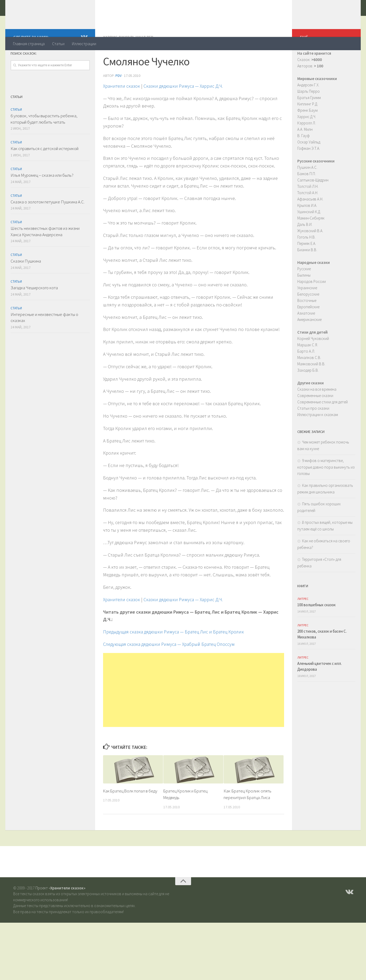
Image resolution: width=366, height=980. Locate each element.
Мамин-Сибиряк (311, 239)
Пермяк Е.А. (307, 265)
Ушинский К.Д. (309, 233)
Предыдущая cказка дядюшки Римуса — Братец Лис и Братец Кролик (175, 653)
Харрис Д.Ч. (307, 138)
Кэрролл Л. (307, 144)
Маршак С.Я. (308, 366)
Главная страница (29, 44)
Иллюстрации (84, 44)
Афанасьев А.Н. (310, 220)
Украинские (307, 309)
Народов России (312, 303)
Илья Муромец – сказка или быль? (42, 196)
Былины (304, 296)
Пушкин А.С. (307, 188)
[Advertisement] (194, 711)
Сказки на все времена (317, 410)
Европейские (308, 328)
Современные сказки (315, 417)
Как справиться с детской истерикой (45, 170)
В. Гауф (304, 157)
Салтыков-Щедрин (313, 201)
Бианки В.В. (307, 271)
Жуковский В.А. (310, 252)
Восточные (307, 322)
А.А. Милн (305, 150)
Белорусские (308, 315)
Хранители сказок (57, 18)
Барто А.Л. (306, 372)
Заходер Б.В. (308, 391)
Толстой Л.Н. (308, 207)
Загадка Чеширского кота (34, 309)
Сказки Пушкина (26, 282)
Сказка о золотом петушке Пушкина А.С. (48, 223)
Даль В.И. (305, 246)
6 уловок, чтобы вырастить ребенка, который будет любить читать (44, 140)
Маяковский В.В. (311, 385)
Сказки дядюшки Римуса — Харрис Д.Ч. (185, 107)
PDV (119, 96)
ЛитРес (303, 620)
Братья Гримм (309, 119)
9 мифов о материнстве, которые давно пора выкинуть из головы (326, 488)
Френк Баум (307, 131)
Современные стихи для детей (323, 423)
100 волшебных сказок (316, 626)
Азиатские (306, 334)
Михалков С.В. (309, 379)
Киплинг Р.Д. (308, 125)
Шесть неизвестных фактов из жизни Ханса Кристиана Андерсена (45, 253)
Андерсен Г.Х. (308, 106)
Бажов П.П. (307, 195)
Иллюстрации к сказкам (318, 436)
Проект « (60, 909)
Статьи (58, 44)
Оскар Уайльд (309, 163)
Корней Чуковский (313, 360)
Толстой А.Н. (308, 214)
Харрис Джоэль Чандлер (129, 58)
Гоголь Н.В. (306, 258)
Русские (304, 290)
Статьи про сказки (313, 429)
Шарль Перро (309, 112)
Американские (309, 341)
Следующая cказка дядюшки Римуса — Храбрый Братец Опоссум (170, 665)
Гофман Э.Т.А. (309, 169)
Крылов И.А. (307, 227)
